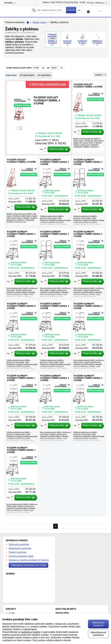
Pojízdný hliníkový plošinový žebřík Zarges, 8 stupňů (22, 335)
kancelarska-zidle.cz (17, 11)
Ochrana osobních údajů (21, 556)
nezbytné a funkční (31, 632)
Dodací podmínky (18, 552)
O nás (12, 613)
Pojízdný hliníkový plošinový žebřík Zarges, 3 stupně (89, 191)
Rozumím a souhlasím (98, 624)
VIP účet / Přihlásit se (95, 3)
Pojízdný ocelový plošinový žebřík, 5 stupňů (22, 191)
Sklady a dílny (40, 22)
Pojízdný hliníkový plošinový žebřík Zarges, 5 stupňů (55, 191)
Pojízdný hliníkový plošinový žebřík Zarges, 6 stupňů (89, 263)
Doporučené (11, 75)
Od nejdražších (44, 75)
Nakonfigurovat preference (98, 634)
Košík (95, 11)
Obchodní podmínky (19, 544)
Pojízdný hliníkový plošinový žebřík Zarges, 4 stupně (55, 335)
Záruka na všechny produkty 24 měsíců (29, 560)
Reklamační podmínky (20, 548)
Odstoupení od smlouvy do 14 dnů (28, 565)
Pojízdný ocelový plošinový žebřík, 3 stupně (39, 118)
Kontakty (8, 3)
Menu (106, 10)
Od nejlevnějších (27, 75)
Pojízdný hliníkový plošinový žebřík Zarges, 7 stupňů (22, 407)
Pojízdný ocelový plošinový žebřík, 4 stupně (89, 118)
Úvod (28, 22)
